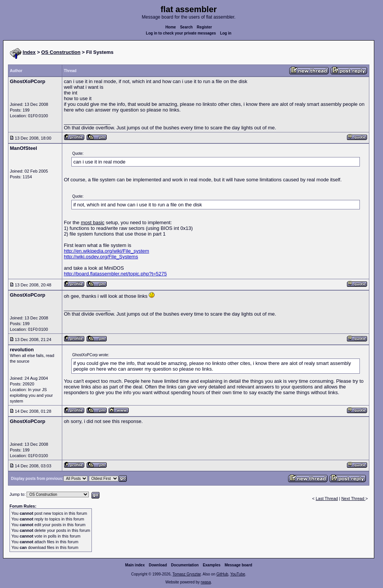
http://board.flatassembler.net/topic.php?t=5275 (115, 274)
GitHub (222, 574)
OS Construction (61, 52)
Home (171, 27)
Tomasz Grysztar (186, 574)
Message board (239, 565)
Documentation (185, 565)
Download (158, 565)
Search (186, 27)
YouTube (237, 574)
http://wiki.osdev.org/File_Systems (101, 257)
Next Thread (353, 498)
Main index (135, 565)
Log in (226, 33)
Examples (212, 565)
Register (204, 27)
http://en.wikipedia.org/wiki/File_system (106, 251)
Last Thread (327, 498)
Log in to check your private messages (181, 33)
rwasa (206, 582)
